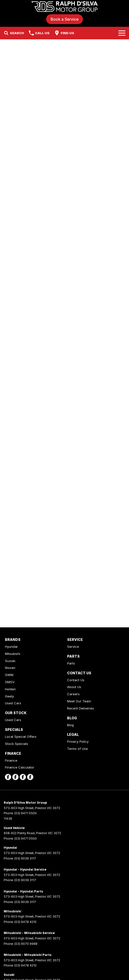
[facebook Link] (8, 777)
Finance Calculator (20, 767)
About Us (74, 687)
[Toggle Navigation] (122, 33)
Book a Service (64, 19)
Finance (11, 760)
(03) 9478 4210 (25, 922)
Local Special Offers (21, 737)
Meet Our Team (79, 701)
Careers (73, 694)
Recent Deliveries (81, 708)
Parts (71, 663)
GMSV (10, 682)
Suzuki (10, 661)
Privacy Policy (78, 741)
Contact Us (76, 680)
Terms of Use (77, 749)
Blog (70, 725)
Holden (10, 689)
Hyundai (11, 647)
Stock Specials (17, 744)
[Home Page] (65, 7)
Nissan (10, 668)
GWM (9, 675)
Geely (9, 696)
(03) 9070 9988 (26, 944)
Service (73, 647)
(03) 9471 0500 (26, 813)
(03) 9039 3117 (25, 858)
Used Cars (13, 703)
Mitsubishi (13, 654)
